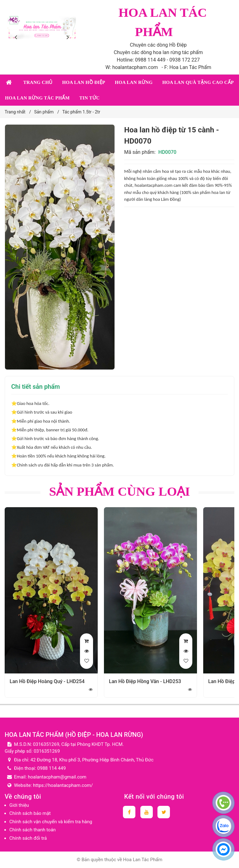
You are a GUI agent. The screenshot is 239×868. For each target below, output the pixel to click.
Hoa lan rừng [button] (134, 82)
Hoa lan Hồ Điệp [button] (84, 82)
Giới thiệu (19, 805)
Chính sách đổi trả (28, 838)
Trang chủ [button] (38, 82)
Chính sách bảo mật (30, 813)
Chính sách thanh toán (33, 830)
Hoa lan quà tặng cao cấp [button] (198, 82)
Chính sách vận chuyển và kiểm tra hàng (51, 822)
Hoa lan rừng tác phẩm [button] (37, 98)
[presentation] (17, 37)
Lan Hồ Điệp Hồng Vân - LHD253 (145, 681)
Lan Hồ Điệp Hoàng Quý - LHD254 (47, 681)
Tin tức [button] (89, 98)
